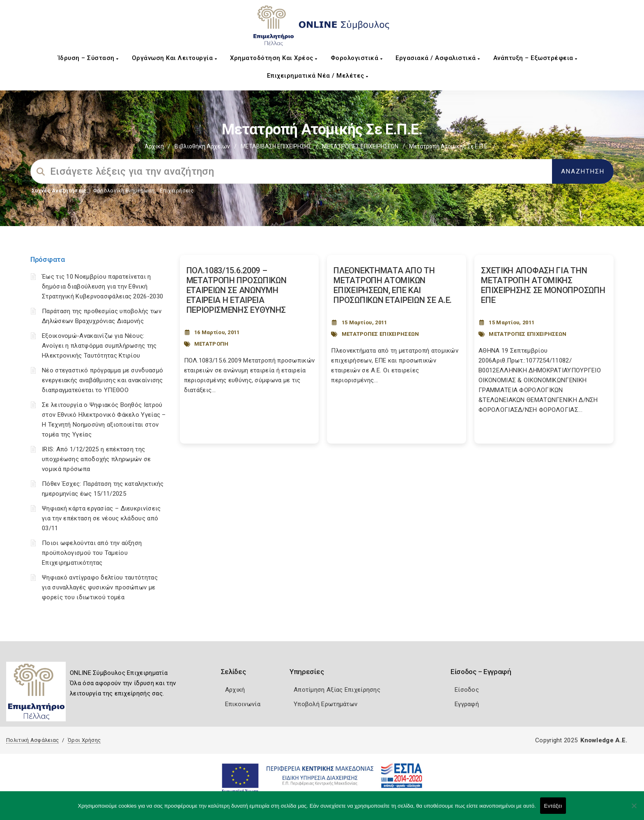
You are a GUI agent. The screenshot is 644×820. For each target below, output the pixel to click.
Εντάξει (553, 806)
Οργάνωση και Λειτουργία (175, 58)
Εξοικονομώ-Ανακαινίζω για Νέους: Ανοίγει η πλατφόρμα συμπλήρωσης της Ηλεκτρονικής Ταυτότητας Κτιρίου (99, 346)
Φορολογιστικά (357, 58)
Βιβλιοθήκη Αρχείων (202, 146)
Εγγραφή (467, 704)
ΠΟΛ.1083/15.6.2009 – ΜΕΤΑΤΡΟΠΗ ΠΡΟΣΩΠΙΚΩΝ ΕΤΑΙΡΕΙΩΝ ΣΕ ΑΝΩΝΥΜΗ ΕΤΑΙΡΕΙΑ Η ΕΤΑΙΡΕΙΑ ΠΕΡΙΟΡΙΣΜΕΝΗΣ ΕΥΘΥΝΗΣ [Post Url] (237, 290)
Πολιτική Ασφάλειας (32, 740)
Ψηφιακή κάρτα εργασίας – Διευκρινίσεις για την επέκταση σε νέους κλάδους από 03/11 (101, 518)
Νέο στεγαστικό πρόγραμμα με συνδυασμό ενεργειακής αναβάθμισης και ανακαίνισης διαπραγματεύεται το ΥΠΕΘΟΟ (102, 380)
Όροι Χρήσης (84, 740)
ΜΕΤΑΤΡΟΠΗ (212, 344)
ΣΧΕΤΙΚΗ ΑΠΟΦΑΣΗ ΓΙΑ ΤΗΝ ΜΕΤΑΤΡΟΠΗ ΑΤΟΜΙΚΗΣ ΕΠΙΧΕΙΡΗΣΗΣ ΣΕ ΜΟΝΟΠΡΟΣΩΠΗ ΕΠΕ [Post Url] (543, 285)
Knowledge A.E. (604, 740)
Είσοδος (467, 690)
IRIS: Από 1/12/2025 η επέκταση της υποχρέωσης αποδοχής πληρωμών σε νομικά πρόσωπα (96, 459)
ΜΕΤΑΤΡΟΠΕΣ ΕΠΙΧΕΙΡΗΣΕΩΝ (360, 146)
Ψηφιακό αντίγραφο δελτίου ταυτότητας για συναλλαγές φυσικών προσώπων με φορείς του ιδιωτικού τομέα (100, 587)
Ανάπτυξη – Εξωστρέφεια (535, 58)
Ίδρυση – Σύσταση (88, 58)
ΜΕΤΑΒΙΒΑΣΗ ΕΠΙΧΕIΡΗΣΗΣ (276, 146)
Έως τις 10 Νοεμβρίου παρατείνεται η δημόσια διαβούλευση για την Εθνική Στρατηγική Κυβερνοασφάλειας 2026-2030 (102, 286)
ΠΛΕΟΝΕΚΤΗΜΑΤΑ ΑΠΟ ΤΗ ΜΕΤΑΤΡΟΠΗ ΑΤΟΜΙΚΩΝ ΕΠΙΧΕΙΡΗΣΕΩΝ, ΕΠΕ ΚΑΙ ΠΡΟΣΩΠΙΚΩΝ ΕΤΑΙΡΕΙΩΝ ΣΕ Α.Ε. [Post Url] (393, 285)
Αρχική (154, 146)
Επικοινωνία (243, 704)
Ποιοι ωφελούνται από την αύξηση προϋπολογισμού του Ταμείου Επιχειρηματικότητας (92, 553)
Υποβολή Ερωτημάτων (325, 704)
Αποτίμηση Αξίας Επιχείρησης (337, 690)
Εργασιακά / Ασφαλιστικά (438, 58)
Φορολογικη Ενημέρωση (124, 191)
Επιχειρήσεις (177, 191)
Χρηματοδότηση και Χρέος (274, 58)
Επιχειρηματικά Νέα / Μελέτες (318, 76)
